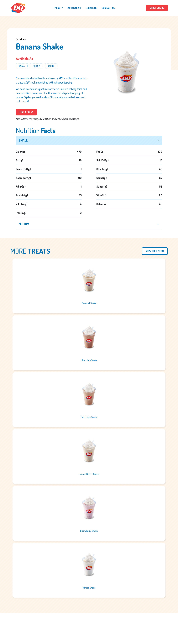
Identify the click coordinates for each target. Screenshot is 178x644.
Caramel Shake (89, 303)
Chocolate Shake (89, 360)
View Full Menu (155, 251)
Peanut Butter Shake (89, 474)
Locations (91, 8)
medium (24, 224)
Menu (57, 8)
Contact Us (108, 8)
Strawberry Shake (89, 531)
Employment (74, 8)
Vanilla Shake (89, 588)
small (23, 140)
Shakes (21, 39)
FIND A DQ (26, 112)
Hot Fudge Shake (89, 417)
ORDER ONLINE (157, 8)
